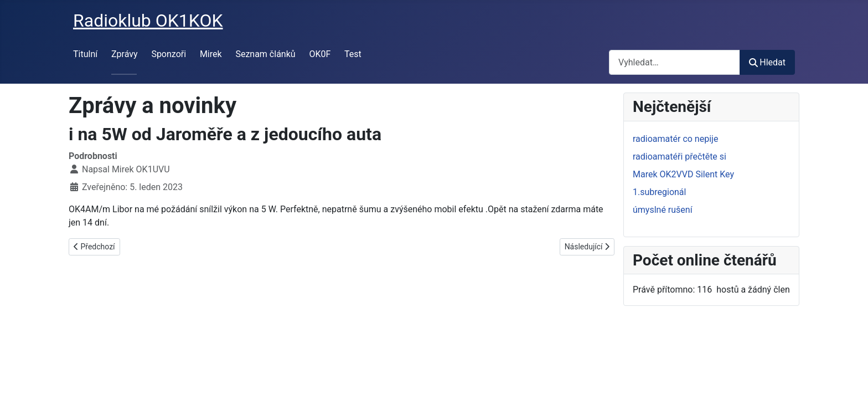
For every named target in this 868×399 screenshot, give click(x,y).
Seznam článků (265, 54)
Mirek (211, 54)
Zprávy (125, 54)
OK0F (320, 54)
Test (353, 54)
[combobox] (675, 62)
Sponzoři (169, 54)
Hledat (767, 62)
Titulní (85, 54)
